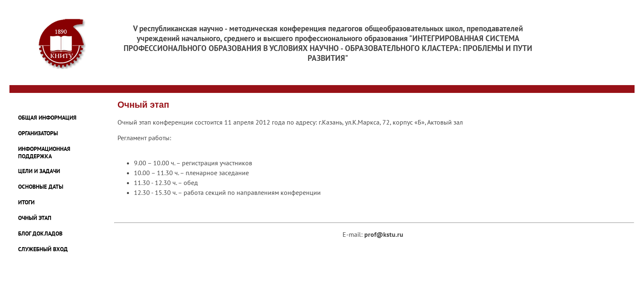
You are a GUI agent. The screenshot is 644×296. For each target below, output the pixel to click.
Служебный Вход (43, 249)
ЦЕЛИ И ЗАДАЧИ (39, 171)
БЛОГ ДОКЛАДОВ (40, 234)
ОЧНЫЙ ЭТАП (35, 218)
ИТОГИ (26, 202)
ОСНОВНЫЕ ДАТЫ (41, 187)
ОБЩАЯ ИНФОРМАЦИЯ (47, 118)
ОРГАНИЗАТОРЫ (38, 133)
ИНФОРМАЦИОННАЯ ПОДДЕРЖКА (44, 153)
